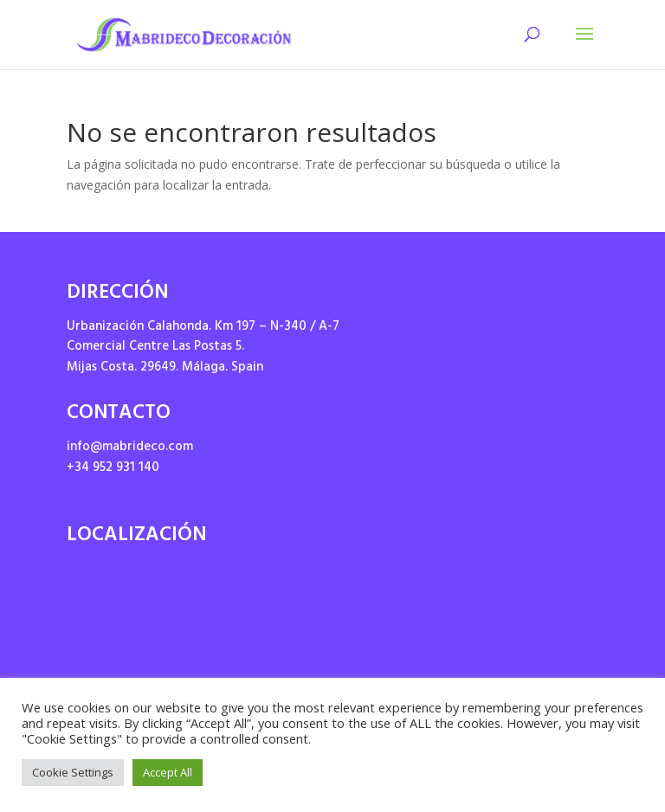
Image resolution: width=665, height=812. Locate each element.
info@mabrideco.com (130, 448)
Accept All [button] (168, 772)
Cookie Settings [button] (73, 772)
